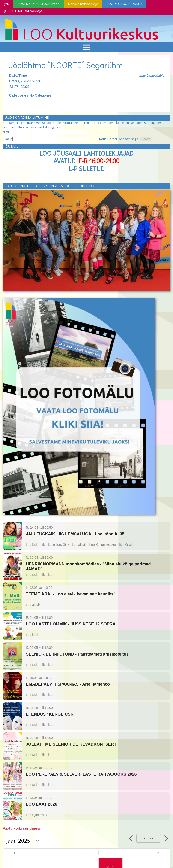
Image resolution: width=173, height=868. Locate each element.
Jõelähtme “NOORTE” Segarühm (66, 65)
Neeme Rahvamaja (83, 4)
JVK (7, 4)
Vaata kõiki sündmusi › (23, 828)
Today (149, 838)
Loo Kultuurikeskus (124, 4)
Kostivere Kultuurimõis (38, 4)
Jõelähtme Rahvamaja (23, 11)
